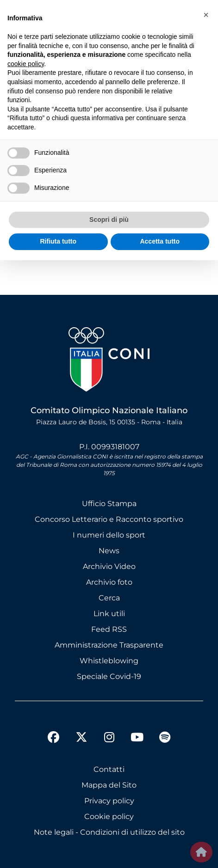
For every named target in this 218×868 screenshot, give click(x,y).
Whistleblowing (109, 661)
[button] (206, 15)
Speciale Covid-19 (109, 676)
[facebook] (54, 739)
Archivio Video (109, 566)
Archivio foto (109, 582)
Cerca (109, 598)
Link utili (109, 614)
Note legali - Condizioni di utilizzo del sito (109, 832)
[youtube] (137, 739)
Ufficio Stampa (109, 504)
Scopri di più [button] (109, 220)
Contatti (109, 769)
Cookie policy (109, 816)
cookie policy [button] (26, 64)
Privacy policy (109, 801)
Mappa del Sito (109, 785)
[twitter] (81, 730)
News (109, 551)
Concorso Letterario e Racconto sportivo (109, 519)
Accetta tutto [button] (160, 241)
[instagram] (109, 739)
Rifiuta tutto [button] (58, 241)
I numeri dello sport (109, 535)
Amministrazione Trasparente (109, 645)
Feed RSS (109, 629)
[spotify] (165, 739)
